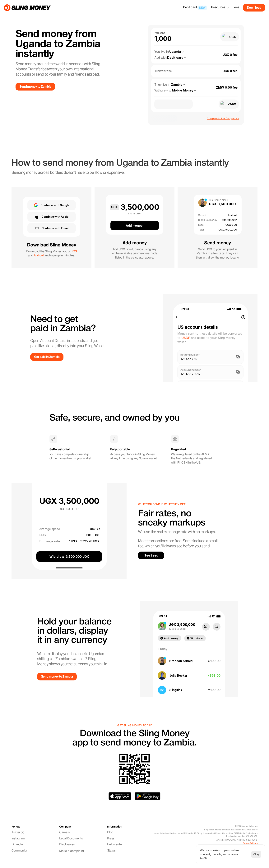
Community (20, 851)
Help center (115, 845)
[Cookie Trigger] (250, 843)
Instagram (19, 839)
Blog (110, 833)
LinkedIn (17, 845)
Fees (236, 7)
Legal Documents (71, 839)
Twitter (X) (18, 833)
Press (111, 839)
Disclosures (67, 845)
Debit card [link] (190, 7)
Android (39, 256)
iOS (74, 252)
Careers (65, 833)
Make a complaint (72, 851)
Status (111, 851)
